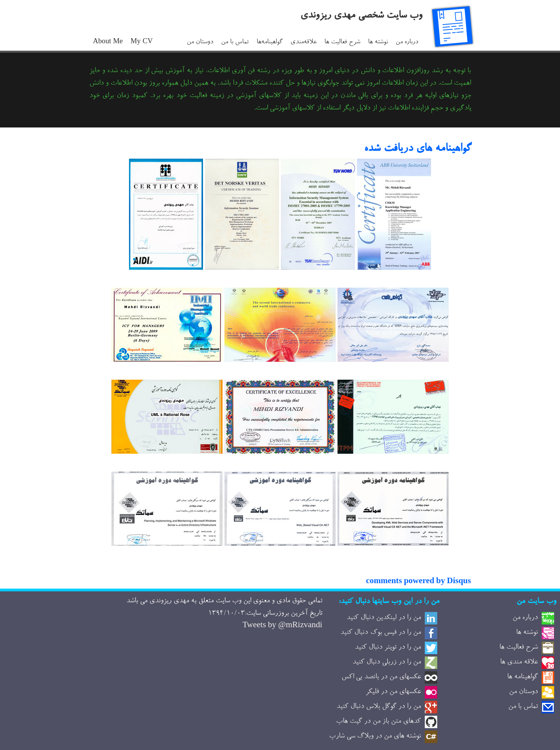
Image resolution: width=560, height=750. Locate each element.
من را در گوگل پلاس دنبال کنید (379, 707)
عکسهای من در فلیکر (393, 692)
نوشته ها (378, 42)
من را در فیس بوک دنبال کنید (381, 633)
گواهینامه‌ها (269, 42)
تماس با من (235, 42)
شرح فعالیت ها (342, 42)
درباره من (407, 42)
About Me (108, 42)
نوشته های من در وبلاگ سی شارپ (375, 736)
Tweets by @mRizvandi (282, 626)
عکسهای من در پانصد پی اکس (381, 677)
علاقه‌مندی (303, 42)
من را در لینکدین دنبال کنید (384, 618)
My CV (142, 42)
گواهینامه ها (522, 677)
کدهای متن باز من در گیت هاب (378, 722)
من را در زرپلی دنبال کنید (387, 662)
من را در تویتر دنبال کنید (388, 647)
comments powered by (418, 582)
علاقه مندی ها (519, 662)
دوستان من (200, 42)
